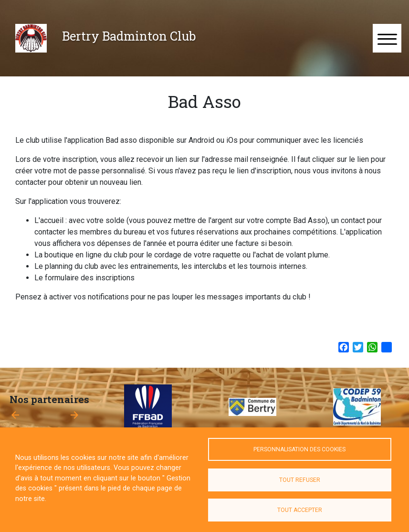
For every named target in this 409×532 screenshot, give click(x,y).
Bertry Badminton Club (129, 36)
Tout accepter (300, 510)
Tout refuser (300, 480)
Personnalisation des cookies (299, 449)
